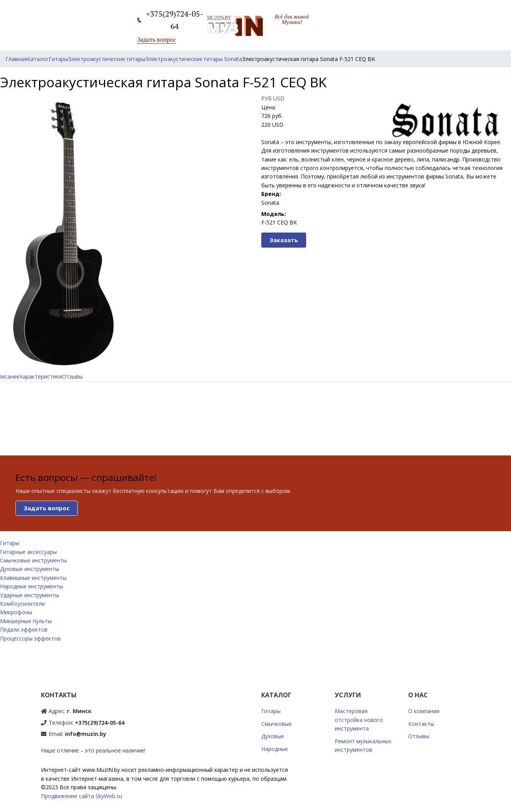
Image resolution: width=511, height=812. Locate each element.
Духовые (273, 736)
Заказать (284, 240)
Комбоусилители (22, 604)
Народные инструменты (32, 586)
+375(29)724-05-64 (100, 723)
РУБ (267, 98)
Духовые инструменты (30, 569)
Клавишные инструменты (33, 578)
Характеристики (41, 376)
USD (279, 98)
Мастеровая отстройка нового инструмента (359, 720)
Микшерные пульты (26, 621)
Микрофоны (16, 612)
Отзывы (72, 376)
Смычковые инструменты (33, 560)
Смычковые (277, 724)
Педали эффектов (24, 629)
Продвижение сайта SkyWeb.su (82, 796)
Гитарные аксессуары (28, 552)
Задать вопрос (157, 39)
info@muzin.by (86, 734)
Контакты (421, 724)
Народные (275, 749)
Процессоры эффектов (30, 638)
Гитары (10, 543)
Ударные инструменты (30, 595)
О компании (424, 711)
